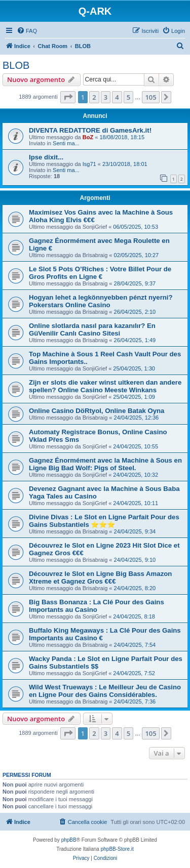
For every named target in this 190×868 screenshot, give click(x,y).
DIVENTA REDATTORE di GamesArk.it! (90, 130)
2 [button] (94, 97)
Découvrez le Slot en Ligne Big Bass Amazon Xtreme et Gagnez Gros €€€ (100, 577)
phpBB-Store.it (117, 849)
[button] (68, 97)
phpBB (69, 840)
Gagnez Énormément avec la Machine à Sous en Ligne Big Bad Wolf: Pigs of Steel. (105, 464)
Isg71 (89, 164)
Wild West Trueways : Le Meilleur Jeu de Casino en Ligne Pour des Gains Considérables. (105, 691)
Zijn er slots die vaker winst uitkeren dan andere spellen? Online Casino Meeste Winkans (105, 386)
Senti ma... (66, 143)
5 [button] (128, 97)
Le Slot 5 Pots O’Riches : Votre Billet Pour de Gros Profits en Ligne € (100, 273)
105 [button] (150, 97)
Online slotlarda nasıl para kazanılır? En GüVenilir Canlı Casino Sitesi (92, 329)
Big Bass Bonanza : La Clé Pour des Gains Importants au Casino (97, 606)
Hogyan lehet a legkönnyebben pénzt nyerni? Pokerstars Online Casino (101, 301)
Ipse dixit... (46, 157)
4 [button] (117, 97)
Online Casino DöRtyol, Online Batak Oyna (97, 411)
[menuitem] (27, 31)
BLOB (16, 65)
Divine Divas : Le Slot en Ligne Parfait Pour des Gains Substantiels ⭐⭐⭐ (104, 521)
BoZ (88, 137)
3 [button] (106, 97)
